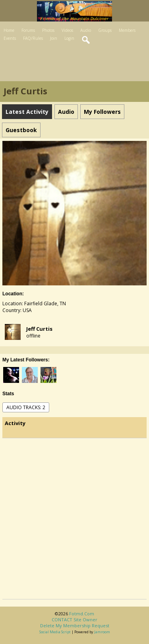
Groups (105, 30)
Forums (28, 30)
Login (69, 38)
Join (54, 38)
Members (127, 30)
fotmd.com (82, 614)
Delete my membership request (75, 625)
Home (9, 30)
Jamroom (102, 632)
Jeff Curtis (39, 329)
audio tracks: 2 (26, 407)
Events (10, 38)
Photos (48, 30)
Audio (86, 30)
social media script (55, 632)
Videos (67, 30)
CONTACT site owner (74, 620)
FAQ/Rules (33, 38)
